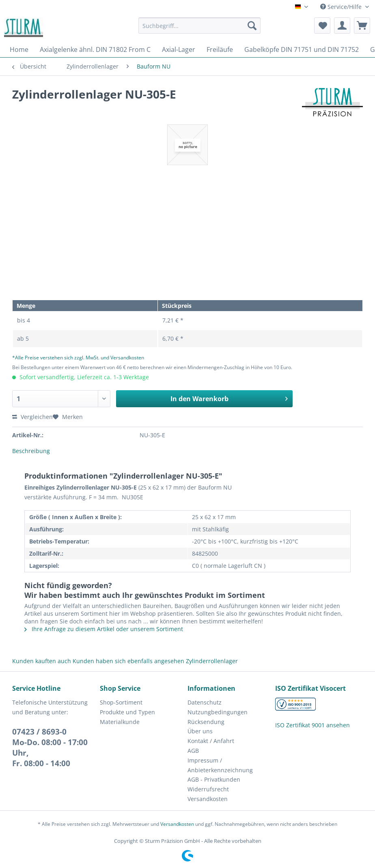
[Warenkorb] (362, 26)
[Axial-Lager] (179, 49)
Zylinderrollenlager (212, 661)
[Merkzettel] (322, 26)
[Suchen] (252, 26)
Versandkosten (208, 799)
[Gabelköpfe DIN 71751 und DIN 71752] (302, 49)
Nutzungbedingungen (218, 712)
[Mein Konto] (342, 26)
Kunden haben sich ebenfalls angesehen (128, 661)
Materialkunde (120, 722)
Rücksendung (206, 722)
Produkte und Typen (127, 712)
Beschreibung (31, 451)
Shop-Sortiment (121, 702)
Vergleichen (32, 417)
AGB (193, 751)
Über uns (200, 731)
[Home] (19, 49)
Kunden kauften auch (42, 661)
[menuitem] (199, 29)
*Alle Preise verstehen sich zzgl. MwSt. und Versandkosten (78, 358)
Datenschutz (205, 702)
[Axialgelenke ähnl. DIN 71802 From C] (95, 49)
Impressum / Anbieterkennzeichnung (220, 765)
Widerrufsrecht (208, 789)
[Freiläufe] (220, 49)
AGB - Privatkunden (214, 779)
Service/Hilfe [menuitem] (342, 7)
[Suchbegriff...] (199, 26)
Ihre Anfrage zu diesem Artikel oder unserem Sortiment (104, 629)
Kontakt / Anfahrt (211, 741)
